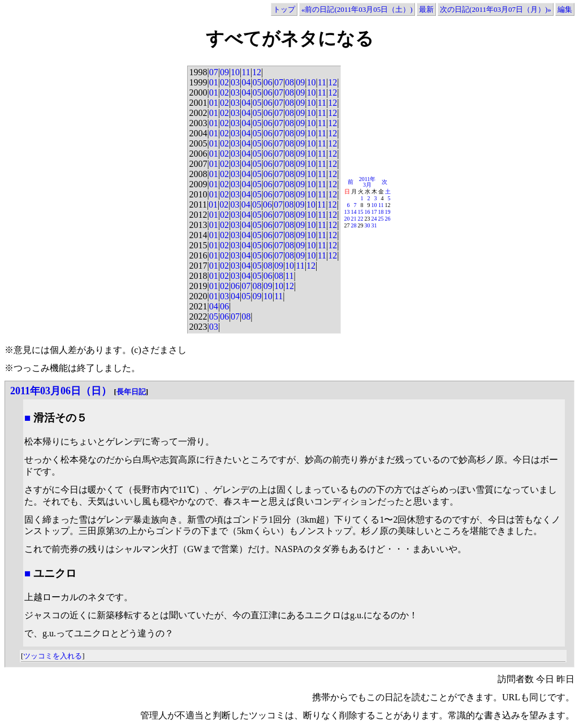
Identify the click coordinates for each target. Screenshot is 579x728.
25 (381, 219)
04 (246, 82)
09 (224, 72)
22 (361, 219)
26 (388, 219)
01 (214, 82)
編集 (565, 9)
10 (235, 72)
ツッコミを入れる (53, 656)
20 (347, 219)
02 (224, 82)
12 (257, 72)
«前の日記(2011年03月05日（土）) (357, 9)
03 (235, 82)
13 (347, 212)
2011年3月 (368, 182)
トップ (284, 9)
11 (246, 72)
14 (354, 212)
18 (381, 212)
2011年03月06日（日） (61, 391)
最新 (426, 9)
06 (268, 82)
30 (368, 225)
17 (374, 212)
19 (388, 212)
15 (361, 212)
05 (257, 82)
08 (289, 82)
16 (368, 212)
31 (374, 225)
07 (214, 72)
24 (374, 219)
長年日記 (131, 392)
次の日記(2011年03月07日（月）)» (496, 9)
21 (354, 219)
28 (354, 225)
